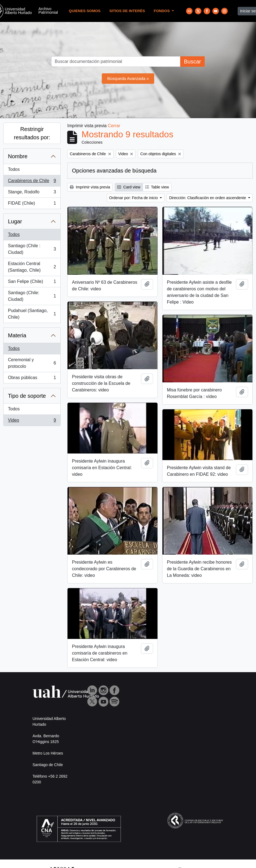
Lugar (15, 221)
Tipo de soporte (27, 396)
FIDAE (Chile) (32, 204)
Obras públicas (32, 379)
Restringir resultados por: (32, 133)
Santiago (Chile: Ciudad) (32, 296)
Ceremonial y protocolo (32, 363)
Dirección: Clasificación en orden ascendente (208, 198)
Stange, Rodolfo (32, 193)
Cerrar (114, 126)
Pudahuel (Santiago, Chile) (32, 314)
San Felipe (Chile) (32, 283)
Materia (17, 335)
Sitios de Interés (127, 11)
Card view (129, 187)
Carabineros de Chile (32, 182)
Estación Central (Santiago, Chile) (32, 267)
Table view (157, 187)
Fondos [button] (162, 11)
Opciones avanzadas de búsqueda (114, 171)
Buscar (192, 62)
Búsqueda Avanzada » (128, 78)
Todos (14, 169)
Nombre (18, 156)
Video (32, 421)
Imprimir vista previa (90, 187)
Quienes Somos (85, 11)
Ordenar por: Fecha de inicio (134, 198)
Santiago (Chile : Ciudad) (32, 249)
